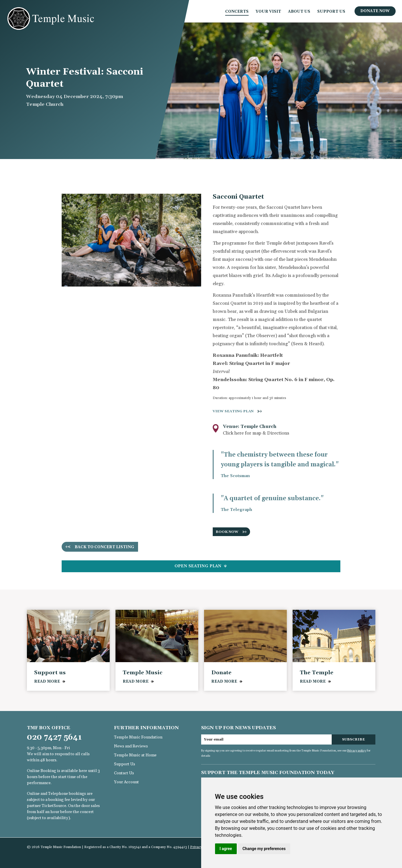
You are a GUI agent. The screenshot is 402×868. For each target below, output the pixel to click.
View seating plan (233, 411)
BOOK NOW (227, 532)
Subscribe (354, 739)
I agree (226, 849)
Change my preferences (264, 849)
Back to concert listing (104, 547)
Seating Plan (201, 566)
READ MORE (47, 682)
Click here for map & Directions (256, 433)
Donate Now (375, 11)
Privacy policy (357, 751)
